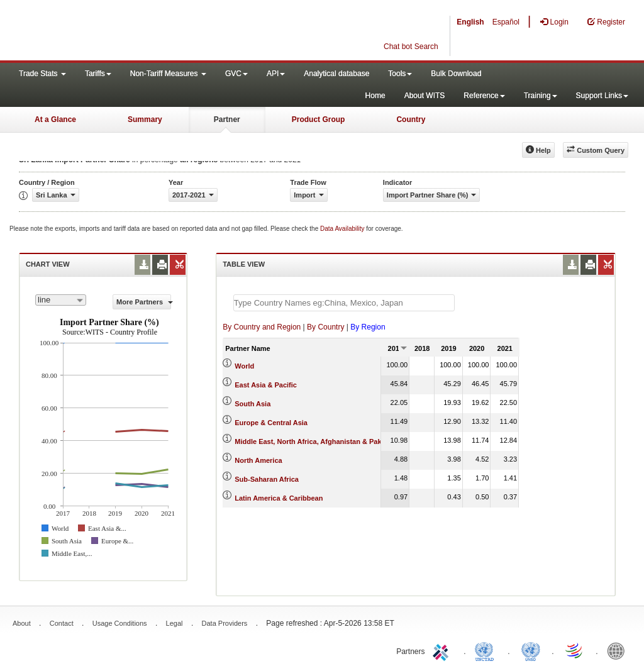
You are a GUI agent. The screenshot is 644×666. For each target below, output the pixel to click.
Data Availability (343, 229)
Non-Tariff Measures (168, 74)
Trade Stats (42, 74)
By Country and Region (262, 327)
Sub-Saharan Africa (267, 479)
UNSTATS (531, 650)
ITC (443, 650)
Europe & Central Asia (271, 423)
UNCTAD (487, 650)
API (276, 74)
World (244, 366)
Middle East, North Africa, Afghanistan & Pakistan (316, 441)
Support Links (602, 96)
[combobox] (61, 300)
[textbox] (344, 303)
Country (411, 119)
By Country (325, 327)
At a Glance (55, 119)
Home (375, 96)
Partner (227, 119)
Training (541, 96)
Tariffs (98, 74)
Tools (400, 74)
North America (258, 460)
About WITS (425, 96)
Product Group (319, 119)
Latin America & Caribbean (279, 498)
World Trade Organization (575, 650)
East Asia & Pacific (266, 385)
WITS (126, 31)
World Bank (619, 650)
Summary (145, 119)
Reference (484, 96)
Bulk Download (456, 74)
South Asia (253, 404)
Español (506, 22)
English (470, 22)
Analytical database (336, 74)
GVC (236, 74)
